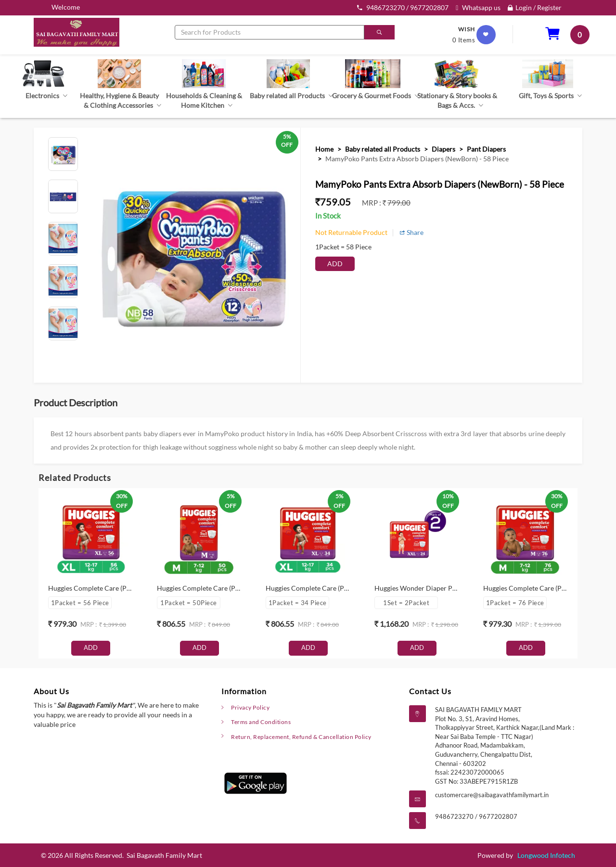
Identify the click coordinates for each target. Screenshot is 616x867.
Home (324, 149)
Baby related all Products (383, 149)
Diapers (443, 149)
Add (335, 264)
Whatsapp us (478, 7)
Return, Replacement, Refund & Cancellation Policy (307, 737)
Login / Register (535, 7)
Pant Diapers (486, 149)
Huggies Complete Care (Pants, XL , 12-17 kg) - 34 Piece (348, 588)
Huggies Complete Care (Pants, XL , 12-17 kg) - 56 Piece (130, 588)
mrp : (372, 203)
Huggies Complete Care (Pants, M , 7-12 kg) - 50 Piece (237, 588)
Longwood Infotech (546, 855)
